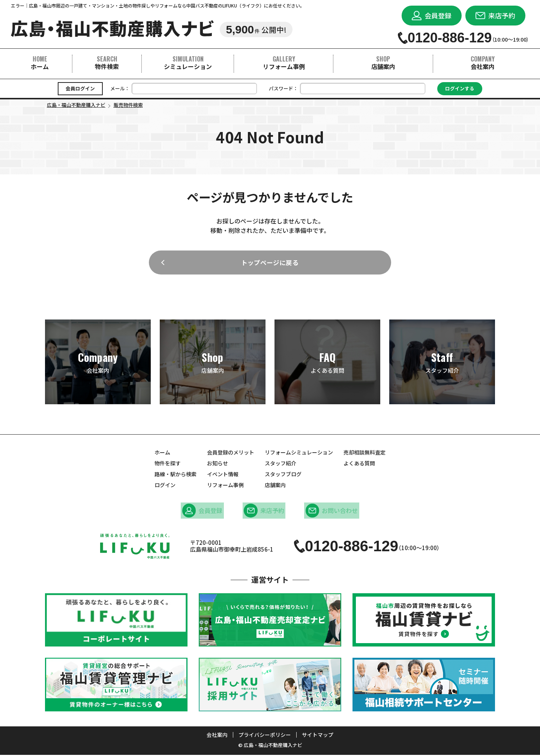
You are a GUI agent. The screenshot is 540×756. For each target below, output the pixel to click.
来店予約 (264, 513)
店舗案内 (383, 63)
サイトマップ (318, 736)
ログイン (165, 487)
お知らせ (217, 466)
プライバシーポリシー (265, 736)
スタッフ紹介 (442, 365)
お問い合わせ (331, 513)
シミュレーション (188, 63)
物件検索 (107, 63)
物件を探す (168, 466)
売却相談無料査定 (364, 455)
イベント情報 (223, 477)
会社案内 (483, 63)
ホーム (40, 63)
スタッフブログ (283, 477)
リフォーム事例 (284, 63)
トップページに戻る (270, 264)
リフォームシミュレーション (299, 455)
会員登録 (204, 513)
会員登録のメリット (231, 455)
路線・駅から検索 (175, 477)
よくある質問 (327, 365)
